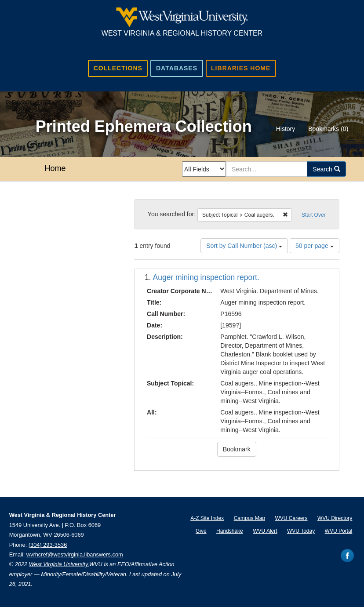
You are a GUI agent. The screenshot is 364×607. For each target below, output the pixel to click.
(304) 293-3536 (48, 545)
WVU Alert (265, 531)
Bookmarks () (328, 129)
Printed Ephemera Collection (144, 126)
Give (201, 531)
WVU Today (301, 531)
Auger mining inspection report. (206, 277)
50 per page (315, 246)
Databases (177, 68)
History (286, 129)
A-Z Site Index (207, 518)
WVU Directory (335, 518)
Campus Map (249, 518)
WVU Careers (291, 518)
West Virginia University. (59, 564)
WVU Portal (339, 531)
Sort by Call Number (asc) (244, 246)
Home (55, 168)
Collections (118, 68)
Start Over (314, 215)
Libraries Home (241, 68)
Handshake (230, 531)
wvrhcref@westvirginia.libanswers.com (75, 554)
